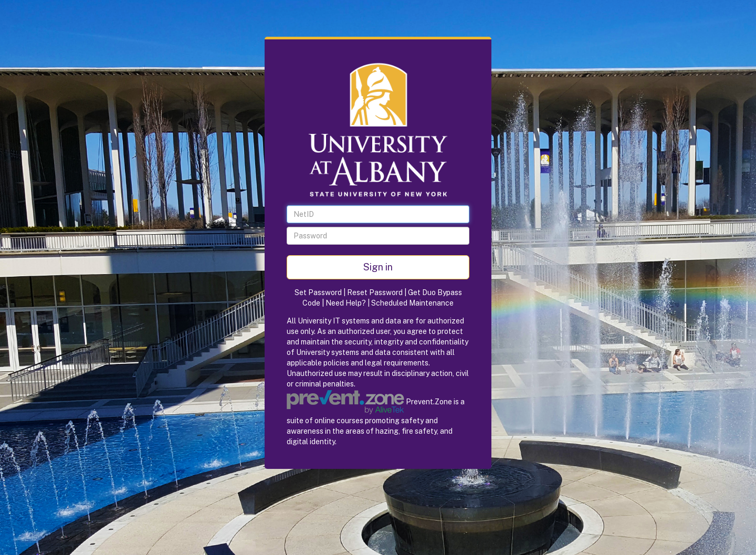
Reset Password (375, 292)
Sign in (378, 267)
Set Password (318, 292)
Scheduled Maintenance (412, 303)
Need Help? (346, 303)
